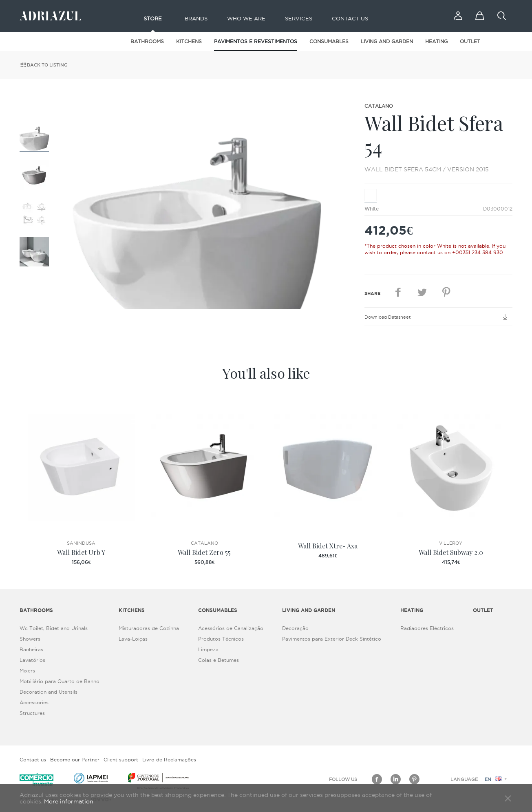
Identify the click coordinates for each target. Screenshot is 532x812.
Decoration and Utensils (49, 692)
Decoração (295, 628)
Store (153, 18)
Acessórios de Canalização (231, 628)
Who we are (246, 18)
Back (44, 65)
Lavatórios (32, 660)
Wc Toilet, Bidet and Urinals (54, 628)
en (497, 779)
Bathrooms (147, 41)
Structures (32, 713)
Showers (30, 639)
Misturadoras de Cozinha (149, 628)
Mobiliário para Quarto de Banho (60, 681)
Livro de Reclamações (169, 760)
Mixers (27, 671)
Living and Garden (387, 41)
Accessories (34, 702)
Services (299, 18)
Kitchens (189, 41)
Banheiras (31, 649)
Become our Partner (75, 760)
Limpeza (208, 649)
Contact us (350, 18)
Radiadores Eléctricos (427, 628)
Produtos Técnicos (221, 639)
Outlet (470, 41)
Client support (121, 760)
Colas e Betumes (219, 660)
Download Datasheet (438, 317)
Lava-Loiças (133, 639)
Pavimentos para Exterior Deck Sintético (332, 639)
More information (69, 801)
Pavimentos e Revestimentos (256, 41)
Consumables (329, 41)
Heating (436, 41)
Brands (196, 18)
